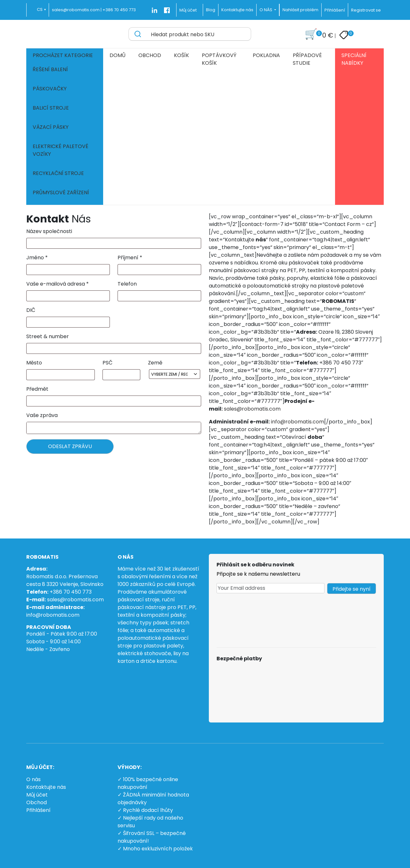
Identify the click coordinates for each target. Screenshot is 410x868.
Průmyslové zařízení (61, 192)
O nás (33, 779)
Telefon (127, 284)
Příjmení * (130, 258)
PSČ (107, 363)
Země (155, 363)
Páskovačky (50, 89)
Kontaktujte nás (46, 787)
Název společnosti (49, 231)
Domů (118, 55)
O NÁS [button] (266, 10)
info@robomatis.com (298, 422)
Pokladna (266, 55)
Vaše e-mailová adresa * (57, 284)
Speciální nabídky (354, 59)
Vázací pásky (51, 127)
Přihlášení (335, 10)
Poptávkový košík (219, 59)
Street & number (48, 336)
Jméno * (37, 258)
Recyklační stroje (58, 173)
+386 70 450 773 (119, 10)
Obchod (150, 55)
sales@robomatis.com (252, 409)
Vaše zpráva (42, 415)
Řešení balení (50, 69)
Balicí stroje (51, 108)
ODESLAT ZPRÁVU (70, 446)
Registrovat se (366, 10)
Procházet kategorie (63, 55)
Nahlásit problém (300, 10)
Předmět (37, 389)
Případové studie (307, 59)
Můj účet (188, 10)
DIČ (31, 310)
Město (34, 363)
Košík (181, 55)
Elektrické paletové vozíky (61, 150)
